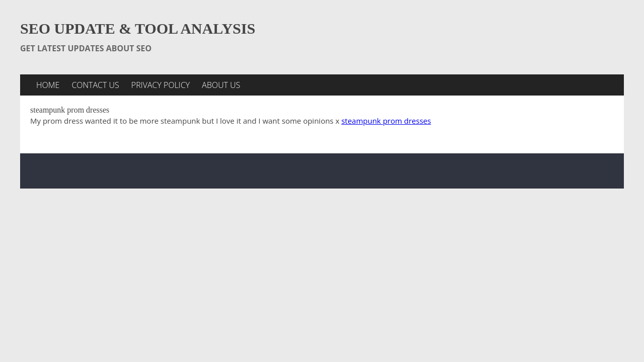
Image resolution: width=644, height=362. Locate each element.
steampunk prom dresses (386, 121)
